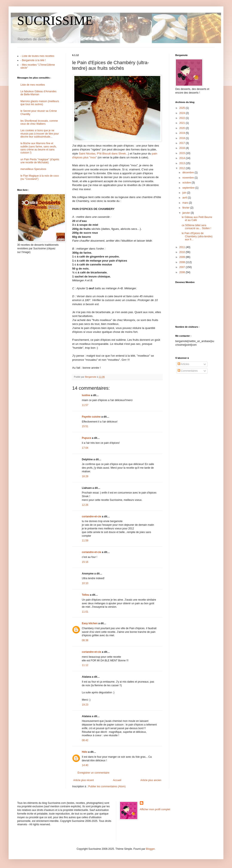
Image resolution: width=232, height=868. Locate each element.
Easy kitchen (90, 623)
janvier (187, 213)
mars (186, 203)
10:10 (85, 583)
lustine (86, 395)
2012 (183, 168)
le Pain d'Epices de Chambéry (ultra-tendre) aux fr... (197, 236)
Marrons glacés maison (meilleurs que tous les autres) (40, 103)
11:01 (85, 612)
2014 (183, 158)
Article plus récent (83, 780)
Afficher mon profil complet (155, 809)
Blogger (150, 849)
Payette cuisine (91, 417)
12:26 (85, 505)
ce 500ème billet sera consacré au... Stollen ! (196, 227)
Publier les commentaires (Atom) (107, 786)
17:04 (85, 448)
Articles (183, 364)
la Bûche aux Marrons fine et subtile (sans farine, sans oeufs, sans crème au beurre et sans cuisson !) (39, 148)
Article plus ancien (151, 780)
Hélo (85, 752)
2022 (183, 118)
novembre (188, 178)
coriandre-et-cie (92, 517)
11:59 (85, 541)
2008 (183, 262)
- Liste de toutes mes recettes (37, 56)
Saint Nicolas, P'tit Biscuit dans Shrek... (104, 154)
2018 (183, 138)
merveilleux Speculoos (33, 169)
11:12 (85, 665)
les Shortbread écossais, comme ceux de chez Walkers (39, 122)
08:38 (85, 640)
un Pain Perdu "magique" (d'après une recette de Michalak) (40, 161)
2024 (183, 113)
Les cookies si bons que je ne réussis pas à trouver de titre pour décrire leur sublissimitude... (40, 134)
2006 (183, 272)
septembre (189, 188)
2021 (183, 123)
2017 (183, 143)
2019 (183, 133)
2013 (183, 163)
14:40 (85, 765)
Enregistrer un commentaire (93, 773)
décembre (188, 173)
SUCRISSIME (55, 21)
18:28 (85, 476)
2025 (183, 108)
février (186, 208)
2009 (183, 257)
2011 (183, 247)
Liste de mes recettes (33, 85)
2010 (183, 252)
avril (185, 198)
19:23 (85, 705)
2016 (183, 148)
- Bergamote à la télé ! (33, 60)
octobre (187, 183)
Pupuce (86, 438)
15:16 (85, 562)
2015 (183, 153)
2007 (183, 267)
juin (185, 193)
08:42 (85, 740)
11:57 (85, 405)
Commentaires (188, 371)
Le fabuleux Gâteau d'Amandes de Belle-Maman (38, 93)
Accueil (117, 780)
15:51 (85, 426)
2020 (183, 128)
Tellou (85, 595)
